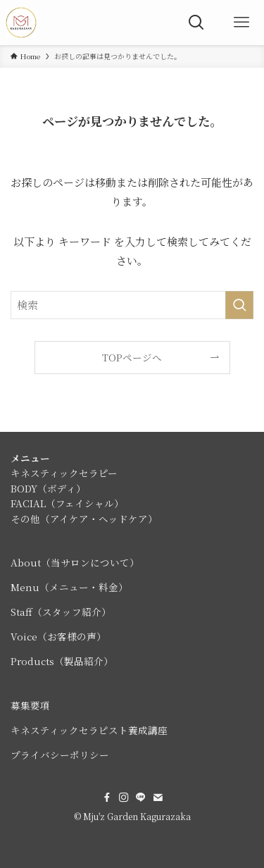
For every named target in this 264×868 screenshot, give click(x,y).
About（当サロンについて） (75, 562)
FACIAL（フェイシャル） (67, 503)
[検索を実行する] (239, 305)
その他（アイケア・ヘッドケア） (84, 519)
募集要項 (30, 705)
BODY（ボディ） (48, 488)
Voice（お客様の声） (58, 636)
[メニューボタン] (241, 23)
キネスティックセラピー (64, 473)
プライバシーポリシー (60, 755)
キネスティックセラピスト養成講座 (89, 730)
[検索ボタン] (196, 23)
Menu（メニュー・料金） (69, 587)
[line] (141, 798)
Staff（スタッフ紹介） (61, 612)
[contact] (158, 798)
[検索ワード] (132, 305)
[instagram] (124, 798)
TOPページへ (132, 357)
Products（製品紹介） (62, 661)
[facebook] (107, 798)
